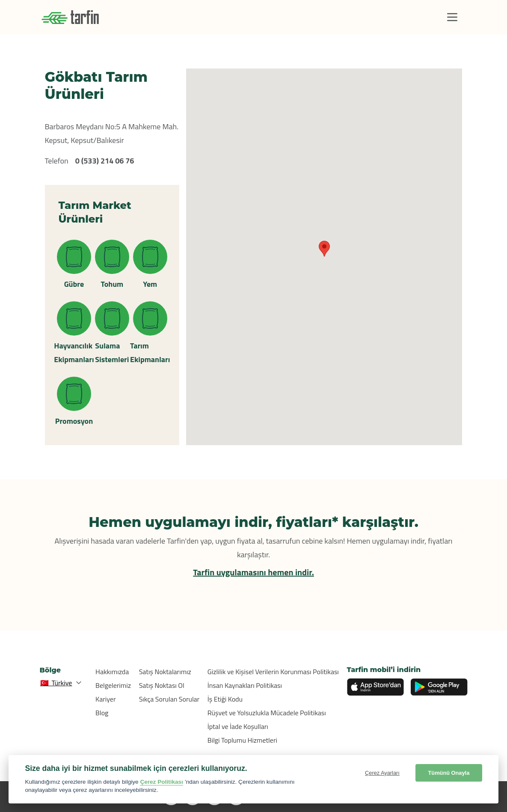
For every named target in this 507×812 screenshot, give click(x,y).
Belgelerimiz (113, 685)
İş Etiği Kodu (225, 699)
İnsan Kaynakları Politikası (245, 685)
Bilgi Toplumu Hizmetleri (242, 740)
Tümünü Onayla (449, 773)
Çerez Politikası (162, 782)
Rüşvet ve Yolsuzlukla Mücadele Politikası (267, 713)
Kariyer (105, 699)
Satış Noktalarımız (165, 672)
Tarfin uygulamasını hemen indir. (253, 572)
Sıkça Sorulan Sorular (169, 699)
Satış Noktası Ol (162, 685)
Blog (102, 713)
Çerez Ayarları (382, 773)
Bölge (50, 670)
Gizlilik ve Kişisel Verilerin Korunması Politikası (273, 672)
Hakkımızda (112, 672)
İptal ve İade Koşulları (238, 726)
